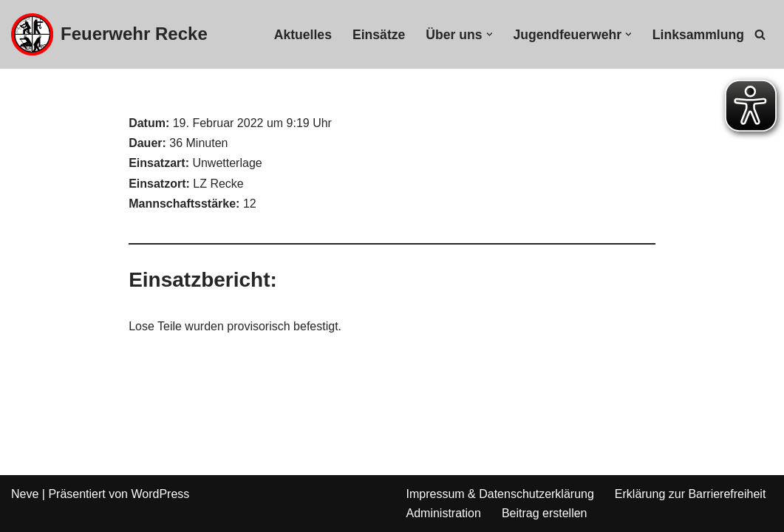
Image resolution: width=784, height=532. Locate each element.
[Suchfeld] (760, 34)
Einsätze (379, 35)
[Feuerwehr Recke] (109, 34)
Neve (25, 494)
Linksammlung (698, 35)
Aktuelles (303, 35)
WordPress (160, 494)
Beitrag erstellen (545, 513)
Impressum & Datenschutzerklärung (500, 494)
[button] (490, 34)
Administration (444, 513)
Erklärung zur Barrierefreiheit (691, 494)
